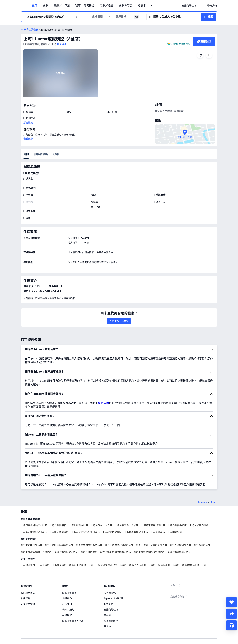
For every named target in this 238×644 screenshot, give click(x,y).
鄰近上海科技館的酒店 (66, 528)
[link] (189, 6)
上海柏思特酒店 (176, 508)
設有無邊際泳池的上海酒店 (112, 541)
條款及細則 (68, 586)
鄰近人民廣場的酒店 (180, 521)
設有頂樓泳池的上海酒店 (195, 541)
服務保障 (25, 575)
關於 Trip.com (69, 569)
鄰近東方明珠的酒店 (31, 521)
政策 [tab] (56, 154)
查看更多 (28, 139)
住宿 (35, 6)
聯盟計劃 (109, 580)
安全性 (107, 603)
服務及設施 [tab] (41, 154)
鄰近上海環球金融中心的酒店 (36, 528)
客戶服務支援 (28, 569)
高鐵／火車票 (62, 6)
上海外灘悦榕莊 (58, 502)
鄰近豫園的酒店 (202, 521)
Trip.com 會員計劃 (113, 575)
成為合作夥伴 (111, 597)
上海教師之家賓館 (112, 508)
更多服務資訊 (28, 580)
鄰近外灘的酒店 (89, 528)
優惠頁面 (103, 379)
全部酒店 (109, 591)
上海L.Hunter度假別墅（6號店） (53, 39)
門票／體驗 (107, 6)
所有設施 (28, 123)
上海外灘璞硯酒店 (78, 502)
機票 (45, 6)
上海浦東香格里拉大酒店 (34, 502)
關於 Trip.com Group (73, 597)
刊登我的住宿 (111, 586)
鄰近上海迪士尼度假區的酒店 (151, 521)
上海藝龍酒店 (158, 508)
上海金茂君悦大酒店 (101, 502)
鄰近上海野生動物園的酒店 (59, 521)
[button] (153, 6)
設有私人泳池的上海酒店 (142, 541)
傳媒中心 (67, 575)
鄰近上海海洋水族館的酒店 (119, 521)
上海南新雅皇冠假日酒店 (34, 508)
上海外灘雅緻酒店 (177, 502)
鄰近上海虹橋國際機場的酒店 (116, 528)
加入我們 (67, 580)
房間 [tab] (26, 154)
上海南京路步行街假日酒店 (85, 508)
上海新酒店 (44, 541)
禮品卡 (142, 6)
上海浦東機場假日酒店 (153, 502)
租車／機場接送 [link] (85, 6)
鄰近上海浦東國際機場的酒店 (149, 528)
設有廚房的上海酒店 (169, 541)
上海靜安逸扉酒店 (59, 508)
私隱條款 (67, 591)
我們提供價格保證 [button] (181, 44)
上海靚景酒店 (59, 541)
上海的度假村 (28, 541)
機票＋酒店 (126, 6)
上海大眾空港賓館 (199, 502)
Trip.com (202, 478)
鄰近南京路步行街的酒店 (89, 521)
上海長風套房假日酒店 (136, 508)
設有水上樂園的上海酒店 (82, 541)
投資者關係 (110, 569)
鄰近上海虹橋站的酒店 (179, 528)
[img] (61, 73)
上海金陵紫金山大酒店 (127, 502)
